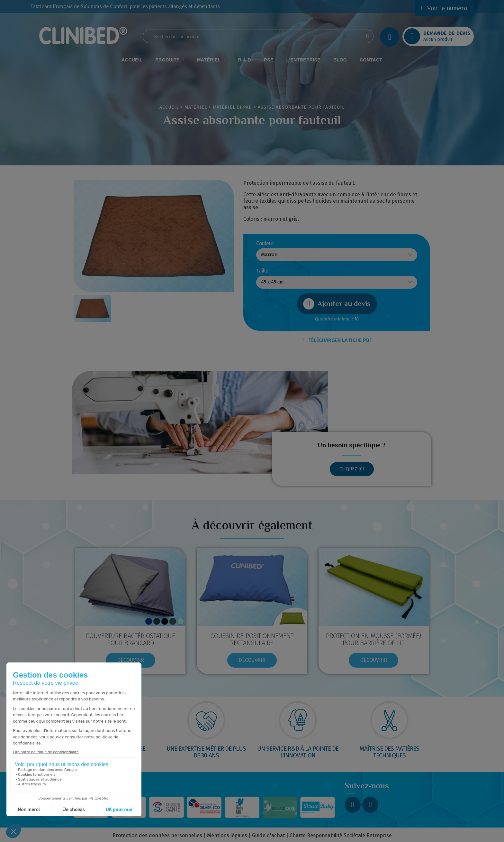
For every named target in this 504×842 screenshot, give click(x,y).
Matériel (211, 60)
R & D (245, 60)
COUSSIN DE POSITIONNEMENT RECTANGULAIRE (252, 639)
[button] (337, 304)
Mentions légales (227, 835)
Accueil (132, 60)
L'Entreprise (303, 60)
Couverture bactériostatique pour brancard (130, 639)
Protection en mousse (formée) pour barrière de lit (373, 639)
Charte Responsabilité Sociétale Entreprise (341, 835)
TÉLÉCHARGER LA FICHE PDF (337, 340)
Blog (340, 60)
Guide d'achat (268, 835)
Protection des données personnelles (157, 835)
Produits (170, 60)
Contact (371, 60)
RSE (269, 60)
